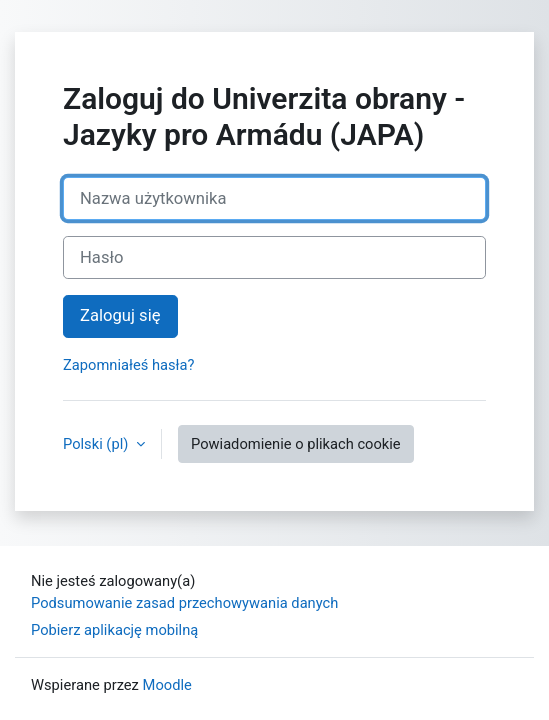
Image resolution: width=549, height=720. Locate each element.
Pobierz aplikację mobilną (114, 630)
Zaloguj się (120, 315)
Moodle (167, 685)
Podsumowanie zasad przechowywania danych (184, 603)
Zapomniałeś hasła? (129, 365)
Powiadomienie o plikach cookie (296, 444)
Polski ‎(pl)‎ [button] (97, 444)
